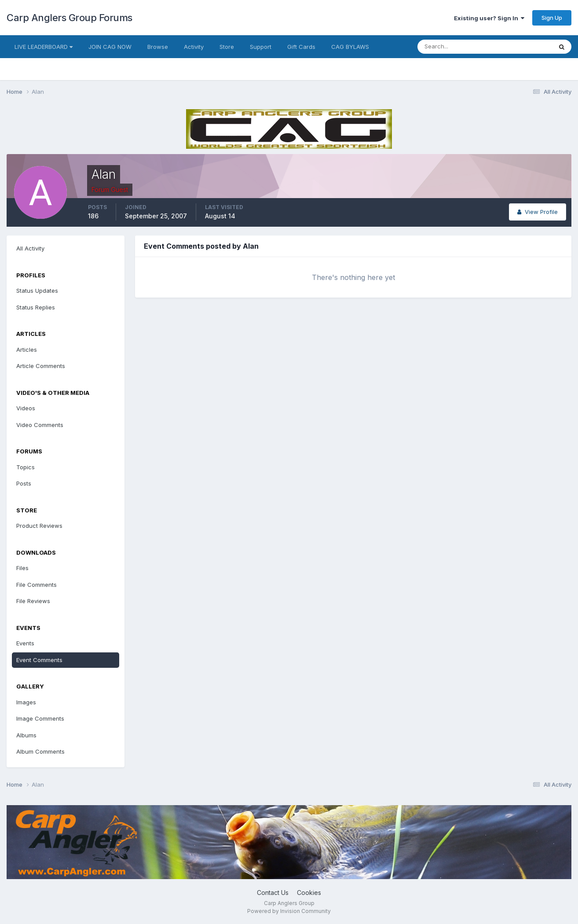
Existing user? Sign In (489, 18)
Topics (26, 467)
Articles (27, 350)
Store (227, 47)
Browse (158, 47)
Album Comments (40, 751)
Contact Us (273, 893)
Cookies (309, 893)
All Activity (30, 248)
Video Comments (40, 425)
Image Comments (40, 718)
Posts (24, 483)
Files (22, 568)
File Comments (37, 585)
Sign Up (552, 18)
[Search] (456, 47)
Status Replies (36, 307)
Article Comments (41, 366)
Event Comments (39, 660)
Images (26, 702)
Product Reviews (39, 526)
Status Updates (37, 291)
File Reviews (33, 601)
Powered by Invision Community (289, 911)
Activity (194, 47)
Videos (26, 408)
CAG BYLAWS (350, 47)
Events (25, 643)
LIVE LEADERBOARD (44, 47)
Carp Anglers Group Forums (70, 18)
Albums (26, 735)
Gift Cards (301, 47)
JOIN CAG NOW (110, 47)
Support (261, 47)
